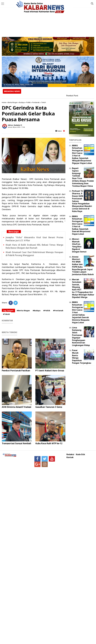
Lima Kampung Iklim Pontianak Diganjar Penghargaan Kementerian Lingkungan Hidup (81, 336)
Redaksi (70, 454)
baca (58, 131)
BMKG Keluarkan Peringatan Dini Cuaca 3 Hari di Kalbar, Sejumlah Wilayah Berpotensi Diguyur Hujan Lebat (82, 154)
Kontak (70, 457)
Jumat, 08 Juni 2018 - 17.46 (16, 127)
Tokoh (43, 102)
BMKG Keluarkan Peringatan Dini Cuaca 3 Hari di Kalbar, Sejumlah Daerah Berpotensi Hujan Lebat (81, 225)
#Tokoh (6, 314)
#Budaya (37, 311)
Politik (28, 102)
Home (4, 102)
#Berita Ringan (23, 311)
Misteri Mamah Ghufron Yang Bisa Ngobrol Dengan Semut (79, 245)
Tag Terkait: (8, 311)
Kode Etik (80, 454)
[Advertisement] (48, 19)
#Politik (47, 311)
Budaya (22, 102)
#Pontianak (58, 311)
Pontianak (36, 102)
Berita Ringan (13, 102)
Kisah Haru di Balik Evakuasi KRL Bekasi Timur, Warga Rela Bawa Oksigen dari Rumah (34, 246)
